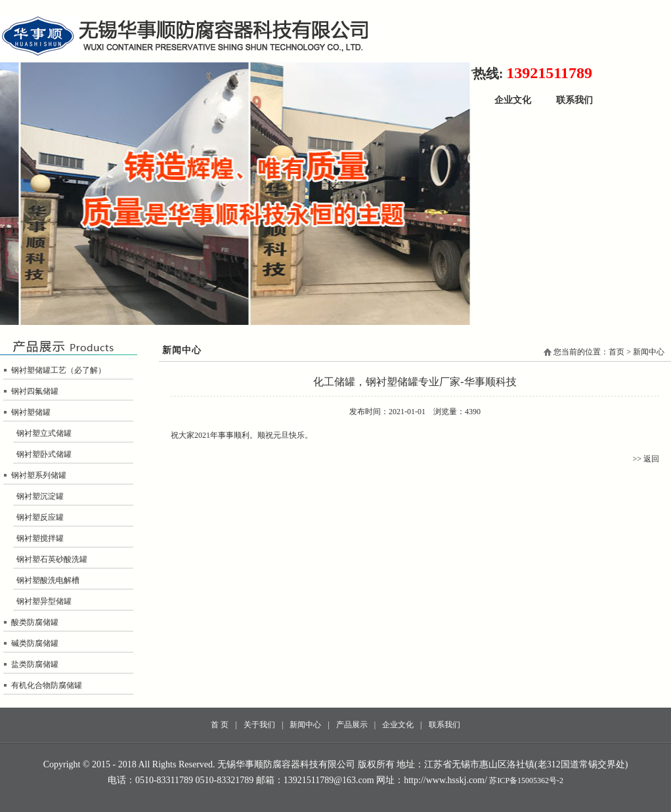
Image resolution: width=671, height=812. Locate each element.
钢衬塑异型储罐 (44, 601)
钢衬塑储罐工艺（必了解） (58, 370)
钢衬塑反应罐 (40, 517)
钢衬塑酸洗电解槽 (48, 580)
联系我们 (574, 100)
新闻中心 (305, 725)
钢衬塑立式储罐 (44, 433)
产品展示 (352, 725)
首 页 (220, 725)
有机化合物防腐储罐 (47, 685)
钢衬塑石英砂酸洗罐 (52, 559)
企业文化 (513, 100)
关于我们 (259, 725)
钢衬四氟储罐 (35, 391)
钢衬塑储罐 (31, 412)
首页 (617, 352)
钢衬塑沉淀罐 (40, 496)
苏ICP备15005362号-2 (526, 780)
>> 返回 (646, 459)
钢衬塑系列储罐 (39, 475)
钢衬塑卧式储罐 (44, 454)
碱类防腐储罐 (35, 643)
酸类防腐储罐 (35, 622)
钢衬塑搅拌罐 (40, 538)
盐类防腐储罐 (35, 664)
